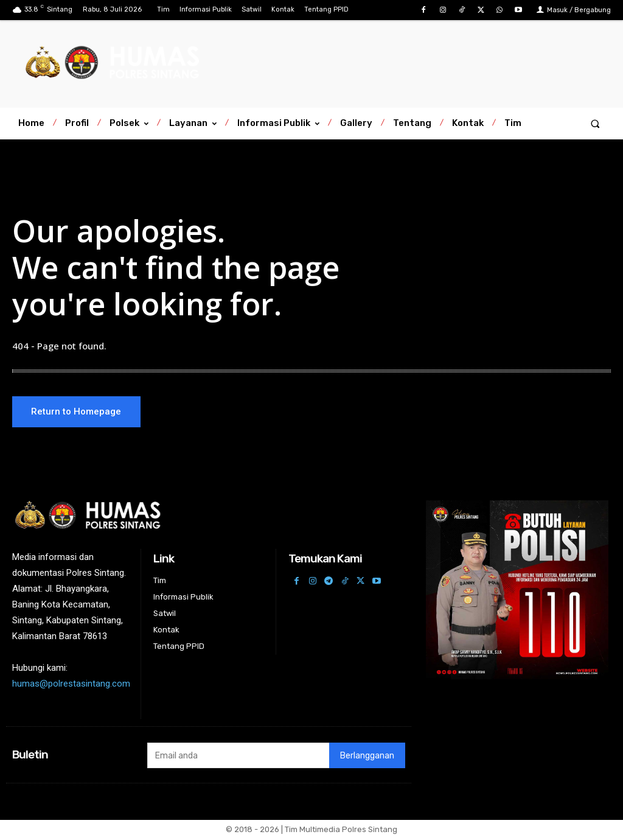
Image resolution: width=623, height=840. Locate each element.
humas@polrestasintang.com (71, 686)
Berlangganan (367, 758)
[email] (238, 757)
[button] (595, 123)
